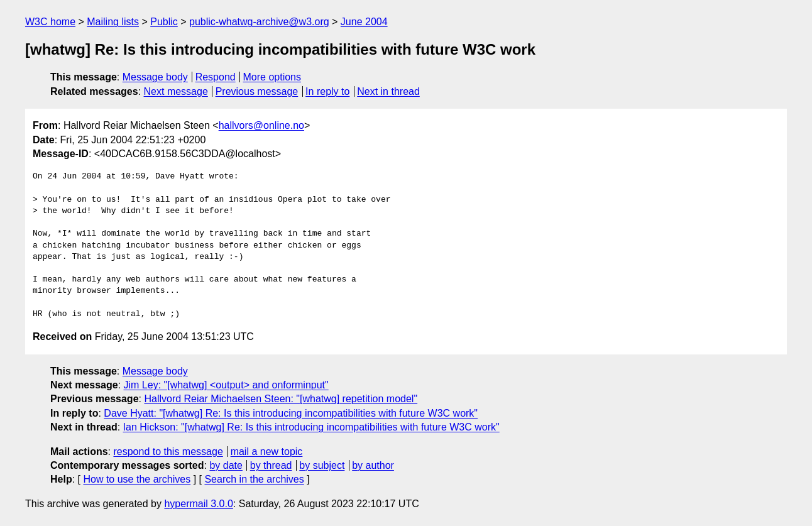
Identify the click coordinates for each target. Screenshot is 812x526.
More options (272, 77)
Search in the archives (254, 479)
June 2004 (364, 22)
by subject (322, 465)
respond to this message (168, 452)
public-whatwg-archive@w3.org (259, 22)
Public (164, 22)
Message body (155, 77)
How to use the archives (137, 479)
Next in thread (388, 91)
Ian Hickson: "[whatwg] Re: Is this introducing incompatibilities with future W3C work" (311, 427)
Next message (176, 91)
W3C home (50, 22)
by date (226, 465)
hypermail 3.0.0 (198, 504)
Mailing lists (113, 22)
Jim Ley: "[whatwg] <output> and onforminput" (226, 385)
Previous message (257, 91)
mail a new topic (267, 452)
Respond (216, 77)
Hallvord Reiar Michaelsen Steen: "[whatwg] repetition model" (281, 399)
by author (373, 465)
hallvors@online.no (261, 125)
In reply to (327, 91)
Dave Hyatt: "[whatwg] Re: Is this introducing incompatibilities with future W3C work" (291, 413)
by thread (271, 465)
